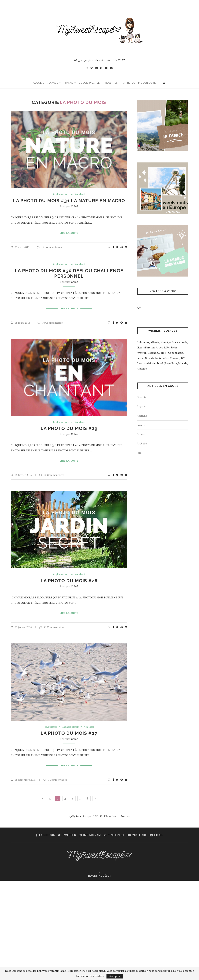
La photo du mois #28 (69, 576)
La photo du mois (60, 195)
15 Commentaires (49, 246)
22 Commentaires (52, 470)
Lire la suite (69, 232)
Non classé (81, 195)
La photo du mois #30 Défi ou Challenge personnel (69, 272)
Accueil (39, 83)
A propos (129, 83)
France (69, 83)
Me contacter (148, 83)
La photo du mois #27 (69, 727)
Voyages (52, 83)
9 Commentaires (55, 772)
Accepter (115, 976)
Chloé (74, 207)
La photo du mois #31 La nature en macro (69, 201)
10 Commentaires (50, 319)
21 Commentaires (52, 621)
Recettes (111, 83)
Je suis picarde (89, 83)
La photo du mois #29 (69, 426)
